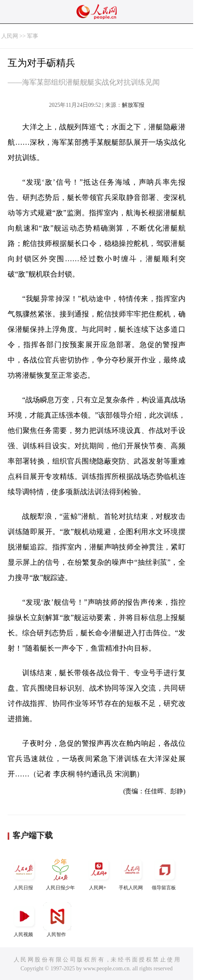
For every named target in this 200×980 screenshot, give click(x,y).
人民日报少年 (60, 873)
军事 (33, 36)
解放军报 (133, 105)
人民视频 (24, 920)
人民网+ (99, 873)
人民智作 (57, 920)
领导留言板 (165, 873)
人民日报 (24, 873)
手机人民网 (132, 873)
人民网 (10, 36)
